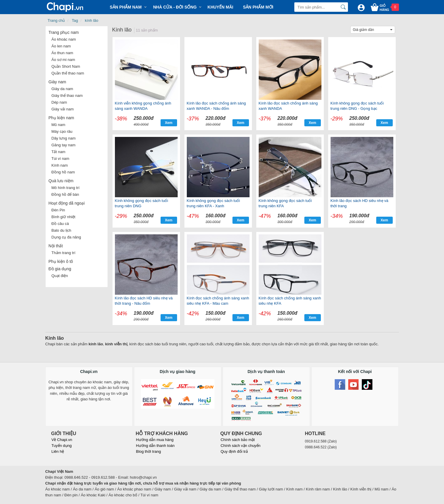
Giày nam (57, 82)
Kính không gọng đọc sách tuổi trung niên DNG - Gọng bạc (357, 106)
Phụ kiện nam (61, 118)
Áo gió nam (104, 489)
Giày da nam (62, 89)
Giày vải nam (63, 109)
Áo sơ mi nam (63, 60)
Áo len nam (61, 46)
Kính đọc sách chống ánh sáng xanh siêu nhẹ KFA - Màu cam (218, 301)
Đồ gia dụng (60, 269)
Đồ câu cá (60, 224)
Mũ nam (58, 125)
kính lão (92, 20)
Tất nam (58, 152)
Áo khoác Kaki (93, 495)
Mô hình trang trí (66, 188)
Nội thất (56, 246)
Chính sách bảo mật (238, 440)
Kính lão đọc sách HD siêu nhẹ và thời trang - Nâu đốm (144, 301)
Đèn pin (71, 495)
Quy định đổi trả (234, 451)
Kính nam (60, 165)
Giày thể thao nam (67, 96)
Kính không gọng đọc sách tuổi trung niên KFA (285, 203)
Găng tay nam (64, 145)
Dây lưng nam (64, 138)
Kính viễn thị (361, 489)
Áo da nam (82, 489)
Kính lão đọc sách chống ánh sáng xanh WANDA (288, 106)
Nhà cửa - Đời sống (175, 7)
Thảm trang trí (63, 253)
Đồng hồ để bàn (65, 194)
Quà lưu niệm (61, 181)
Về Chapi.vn (62, 440)
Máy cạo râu (62, 131)
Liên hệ (58, 451)
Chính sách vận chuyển (241, 446)
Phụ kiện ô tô (61, 261)
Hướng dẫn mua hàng (155, 440)
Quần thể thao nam (68, 73)
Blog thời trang (149, 451)
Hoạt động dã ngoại (67, 203)
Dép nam (59, 102)
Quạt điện (60, 276)
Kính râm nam (318, 489)
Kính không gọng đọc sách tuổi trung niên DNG (142, 203)
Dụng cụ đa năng (66, 237)
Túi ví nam (61, 159)
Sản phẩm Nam (126, 7)
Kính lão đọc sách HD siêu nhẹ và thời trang (359, 203)
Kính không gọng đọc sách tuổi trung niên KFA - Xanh (213, 203)
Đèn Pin (58, 210)
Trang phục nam (64, 32)
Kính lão (340, 489)
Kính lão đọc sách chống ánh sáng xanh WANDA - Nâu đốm (216, 106)
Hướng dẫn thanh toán (155, 446)
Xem (169, 123)
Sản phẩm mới (258, 7)
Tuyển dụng (62, 446)
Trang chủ (56, 20)
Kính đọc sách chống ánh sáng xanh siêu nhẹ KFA (290, 301)
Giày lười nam (271, 489)
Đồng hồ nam (63, 172)
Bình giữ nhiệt (63, 217)
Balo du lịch (61, 230)
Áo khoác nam (64, 39)
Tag (75, 20)
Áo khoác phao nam (134, 489)
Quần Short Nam (66, 66)
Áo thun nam (62, 53)
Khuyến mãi (220, 7)
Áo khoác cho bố (123, 495)
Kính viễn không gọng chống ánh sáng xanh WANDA (143, 106)
